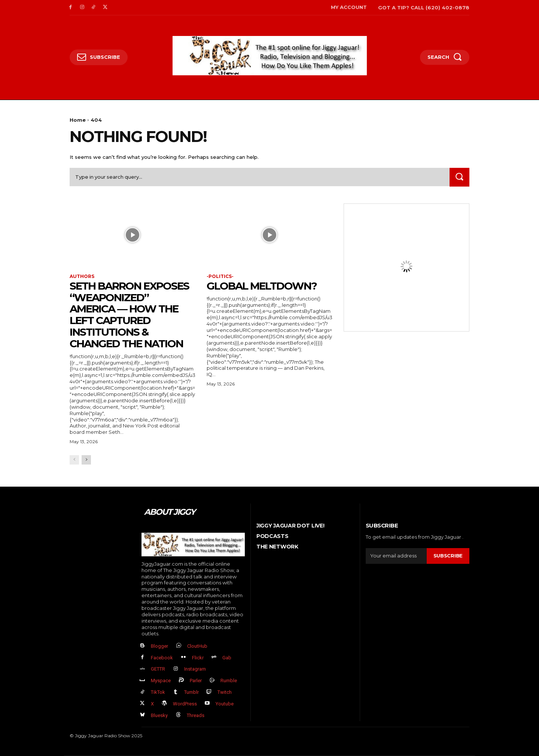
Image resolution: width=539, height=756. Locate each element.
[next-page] (86, 460)
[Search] (459, 177)
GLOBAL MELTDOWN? (262, 286)
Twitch (225, 692)
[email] (396, 556)
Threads (196, 715)
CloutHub (197, 646)
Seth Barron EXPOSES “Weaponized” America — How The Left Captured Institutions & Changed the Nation (129, 315)
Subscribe (448, 556)
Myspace (161, 681)
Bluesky (159, 715)
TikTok (158, 692)
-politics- (220, 276)
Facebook (162, 658)
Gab (227, 658)
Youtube (225, 704)
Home (78, 120)
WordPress (185, 704)
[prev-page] (74, 460)
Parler (196, 681)
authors (82, 276)
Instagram (195, 669)
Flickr (198, 658)
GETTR (158, 669)
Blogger (159, 646)
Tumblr (191, 692)
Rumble (229, 681)
